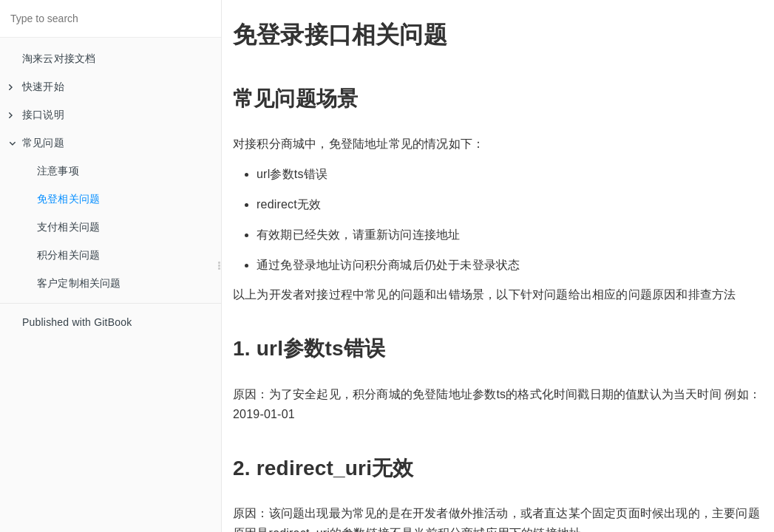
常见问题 (37, 143)
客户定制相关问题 (79, 283)
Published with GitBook (77, 322)
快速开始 (37, 86)
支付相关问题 (68, 227)
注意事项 (58, 171)
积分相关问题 (68, 255)
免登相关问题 (68, 199)
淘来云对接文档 (59, 58)
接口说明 (37, 115)
